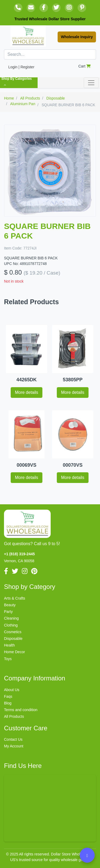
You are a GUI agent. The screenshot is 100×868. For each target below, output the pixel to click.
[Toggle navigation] (91, 83)
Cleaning (11, 618)
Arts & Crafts (15, 598)
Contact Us (13, 739)
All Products (14, 716)
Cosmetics (13, 632)
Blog (8, 703)
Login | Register (21, 67)
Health (9, 645)
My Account (14, 746)
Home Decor (15, 652)
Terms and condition (21, 710)
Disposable (13, 639)
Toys (8, 659)
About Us (12, 690)
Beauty (10, 605)
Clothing (11, 625)
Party (8, 612)
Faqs (8, 696)
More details (27, 392)
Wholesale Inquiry (77, 37)
